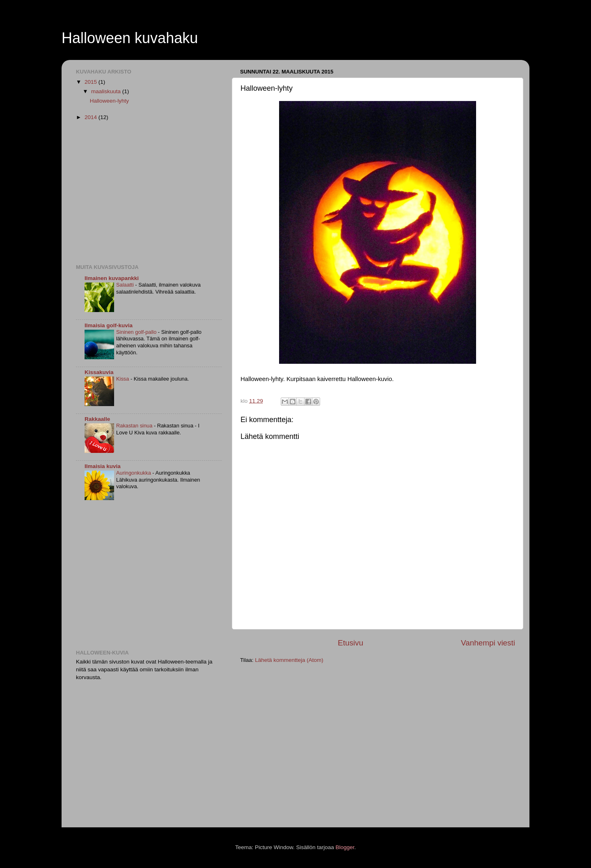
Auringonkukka (134, 473)
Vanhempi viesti (488, 643)
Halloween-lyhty (109, 101)
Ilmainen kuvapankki (112, 278)
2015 (92, 82)
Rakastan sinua (135, 426)
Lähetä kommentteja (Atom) (289, 660)
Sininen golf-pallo (137, 332)
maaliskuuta (107, 91)
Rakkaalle (97, 419)
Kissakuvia (99, 372)
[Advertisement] (145, 192)
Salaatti (126, 285)
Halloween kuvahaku (130, 38)
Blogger (345, 847)
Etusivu (350, 643)
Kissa (123, 379)
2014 (92, 117)
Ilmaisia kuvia (103, 466)
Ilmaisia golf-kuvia (109, 325)
